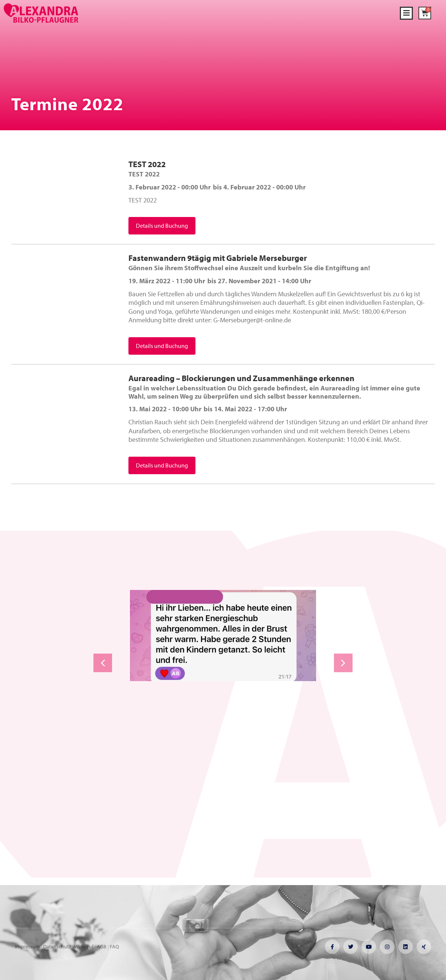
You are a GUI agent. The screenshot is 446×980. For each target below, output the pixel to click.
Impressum (27, 947)
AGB (102, 947)
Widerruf (84, 947)
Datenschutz (57, 947)
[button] (406, 13)
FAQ (114, 947)
